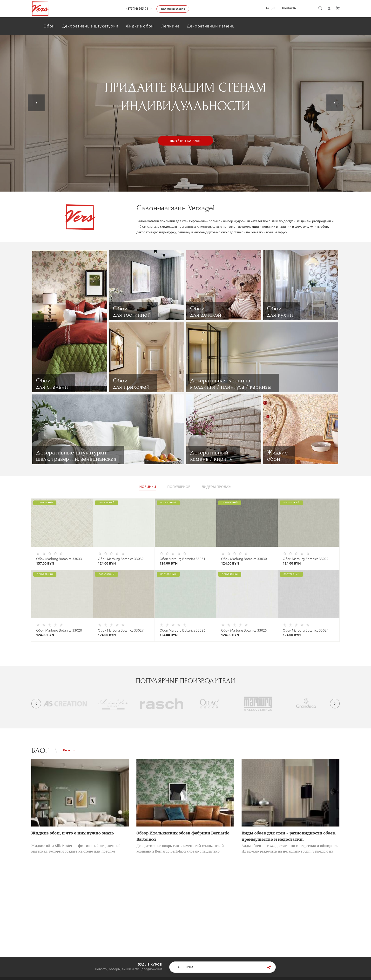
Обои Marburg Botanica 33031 (182, 559)
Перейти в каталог (185, 141)
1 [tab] (183, 188)
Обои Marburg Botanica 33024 (306, 630)
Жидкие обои (140, 26)
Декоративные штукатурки (90, 26)
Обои (49, 26)
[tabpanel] (185, 113)
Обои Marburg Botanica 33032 (121, 559)
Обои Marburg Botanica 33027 (121, 630)
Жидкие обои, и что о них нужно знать (73, 833)
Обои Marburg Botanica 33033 (59, 559)
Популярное (179, 487)
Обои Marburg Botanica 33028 (59, 630)
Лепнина (170, 26)
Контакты (289, 8)
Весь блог (70, 750)
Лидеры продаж (216, 487)
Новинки (148, 487)
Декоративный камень (211, 26)
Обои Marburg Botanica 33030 (244, 559)
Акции (270, 8)
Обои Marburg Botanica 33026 (182, 630)
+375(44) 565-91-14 (139, 8)
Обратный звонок (173, 9)
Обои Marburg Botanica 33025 (244, 630)
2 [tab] (189, 188)
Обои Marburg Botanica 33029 (306, 559)
